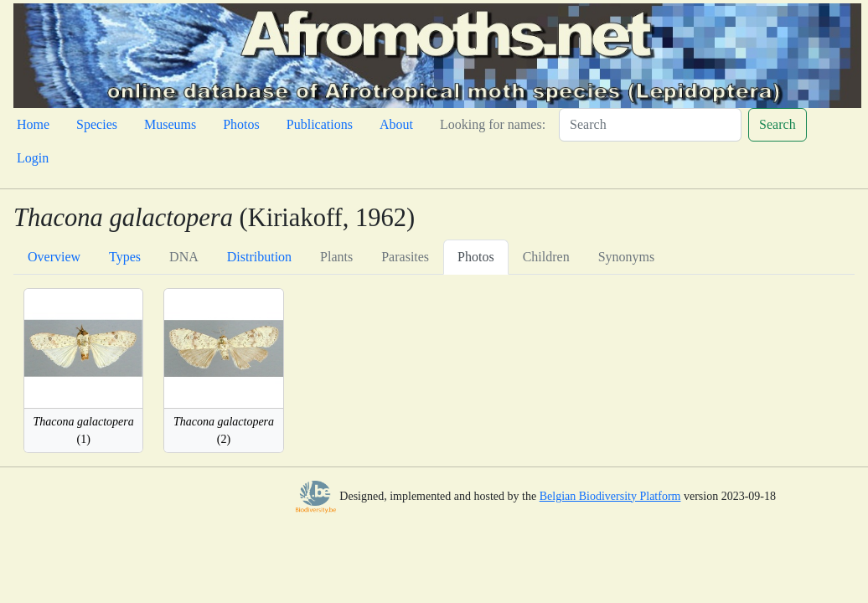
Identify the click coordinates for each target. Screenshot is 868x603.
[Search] (650, 125)
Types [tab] (125, 257)
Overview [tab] (54, 257)
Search (778, 124)
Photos (241, 124)
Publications (320, 124)
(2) (224, 430)
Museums (170, 124)
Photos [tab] (476, 257)
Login (33, 158)
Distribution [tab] (259, 257)
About (396, 124)
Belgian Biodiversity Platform (610, 496)
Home (33, 124)
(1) (84, 430)
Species (97, 124)
